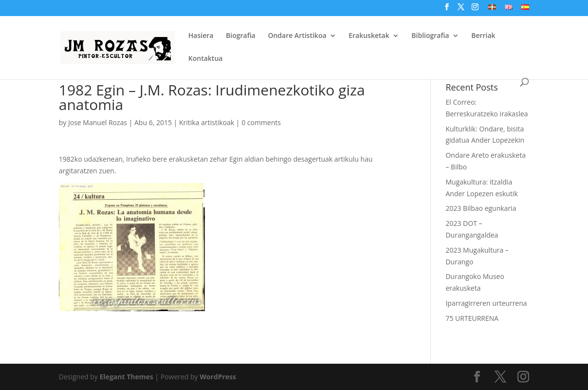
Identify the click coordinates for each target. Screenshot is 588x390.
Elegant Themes (127, 377)
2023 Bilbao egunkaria (481, 208)
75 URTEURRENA (472, 318)
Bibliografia (430, 36)
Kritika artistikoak (207, 122)
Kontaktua (206, 59)
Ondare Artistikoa (297, 36)
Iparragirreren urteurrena (486, 303)
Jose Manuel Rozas (98, 122)
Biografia (241, 36)
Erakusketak (369, 36)
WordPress (218, 377)
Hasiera (201, 36)
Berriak (483, 36)
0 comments (261, 122)
